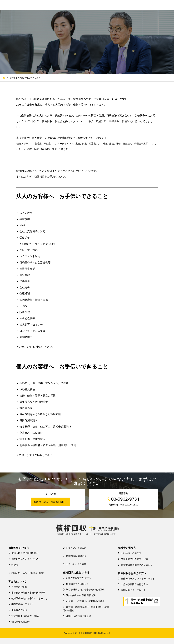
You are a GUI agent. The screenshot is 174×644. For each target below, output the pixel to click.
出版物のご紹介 (18, 610)
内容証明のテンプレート (132, 590)
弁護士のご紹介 (18, 587)
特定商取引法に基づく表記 (23, 616)
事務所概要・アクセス (21, 604)
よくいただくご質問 (75, 564)
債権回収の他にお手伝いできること (28, 598)
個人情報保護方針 (19, 622)
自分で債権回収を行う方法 (133, 584)
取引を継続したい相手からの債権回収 (84, 590)
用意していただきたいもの (23, 559)
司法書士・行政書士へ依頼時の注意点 (84, 601)
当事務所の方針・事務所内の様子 (27, 593)
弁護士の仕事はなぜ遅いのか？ (135, 565)
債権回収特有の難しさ (76, 584)
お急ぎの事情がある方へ (77, 578)
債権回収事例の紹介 (75, 556)
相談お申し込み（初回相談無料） (27, 573)
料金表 (13, 565)
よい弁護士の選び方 (130, 553)
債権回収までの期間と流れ (23, 553)
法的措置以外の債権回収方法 (79, 595)
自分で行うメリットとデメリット (136, 579)
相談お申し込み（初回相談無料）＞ (51, 502)
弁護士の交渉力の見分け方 (133, 559)
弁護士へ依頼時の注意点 (77, 616)
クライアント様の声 (75, 548)
